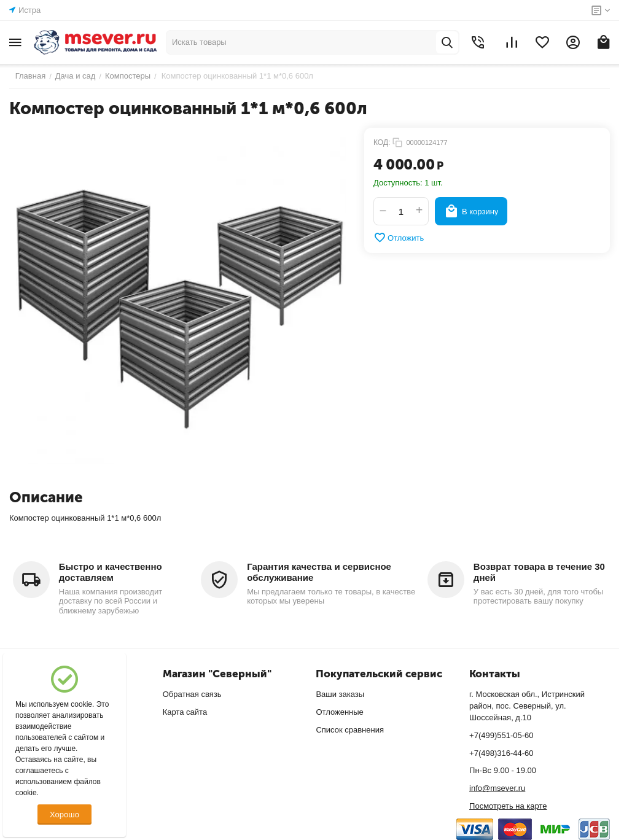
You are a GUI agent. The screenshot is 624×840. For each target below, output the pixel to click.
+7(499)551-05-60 (501, 735)
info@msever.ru (497, 788)
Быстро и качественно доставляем (111, 572)
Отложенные (339, 712)
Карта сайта (185, 712)
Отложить (399, 238)
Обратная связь (192, 694)
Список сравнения (350, 730)
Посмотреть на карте (508, 806)
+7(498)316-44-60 (501, 753)
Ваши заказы (340, 694)
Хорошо (64, 815)
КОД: (382, 142)
